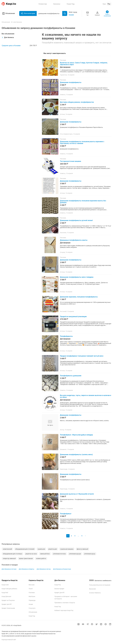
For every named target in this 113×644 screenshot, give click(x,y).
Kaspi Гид (32, 616)
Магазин (32, 585)
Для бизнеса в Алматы (27, 569)
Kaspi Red (5, 593)
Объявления (8, 13)
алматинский (7, 549)
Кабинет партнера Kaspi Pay (64, 610)
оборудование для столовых (13, 554)
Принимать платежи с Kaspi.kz (65, 603)
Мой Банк (32, 596)
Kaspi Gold (5, 585)
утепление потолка (59, 554)
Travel (31, 589)
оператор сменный (9, 558)
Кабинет (97, 13)
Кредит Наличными (8, 608)
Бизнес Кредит (59, 589)
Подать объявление (107, 13)
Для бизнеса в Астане (9, 569)
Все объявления (8, 34)
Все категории (28, 13)
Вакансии (92, 589)
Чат (88, 13)
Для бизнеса (8, 37)
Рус (109, 4)
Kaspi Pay (58, 585)
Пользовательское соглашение (100, 585)
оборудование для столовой (25, 549)
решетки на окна (31, 554)
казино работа (41, 558)
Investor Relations (95, 593)
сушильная (41, 549)
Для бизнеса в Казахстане (62, 569)
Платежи (32, 593)
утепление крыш (90, 554)
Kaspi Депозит (6, 596)
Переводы (32, 600)
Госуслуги (32, 608)
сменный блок (45, 554)
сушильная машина (67, 549)
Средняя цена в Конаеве (11, 46)
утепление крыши (75, 554)
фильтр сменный (82, 549)
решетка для (53, 549)
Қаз (104, 4)
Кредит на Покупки (8, 600)
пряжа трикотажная (26, 558)
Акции (31, 604)
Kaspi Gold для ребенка (9, 589)
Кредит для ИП (7, 604)
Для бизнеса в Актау (44, 569)
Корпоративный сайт (9, 640)
